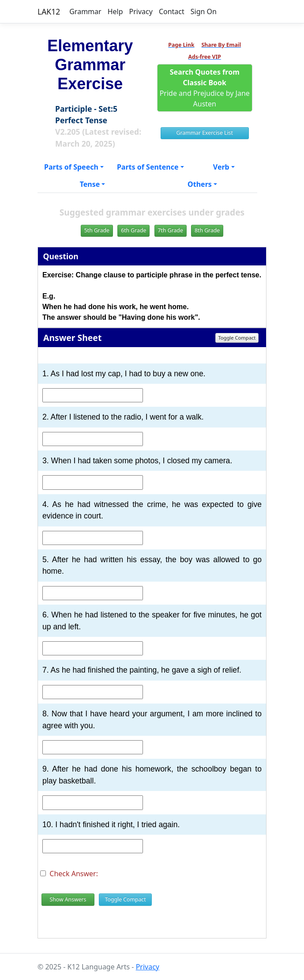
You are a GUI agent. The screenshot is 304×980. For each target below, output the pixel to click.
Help (115, 11)
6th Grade (133, 230)
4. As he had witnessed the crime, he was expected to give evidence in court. (152, 510)
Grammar (85, 11)
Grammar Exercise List (205, 133)
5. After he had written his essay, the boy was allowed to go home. (152, 565)
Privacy (141, 11)
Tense (90, 184)
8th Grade (207, 230)
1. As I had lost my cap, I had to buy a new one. (124, 374)
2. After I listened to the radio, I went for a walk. (123, 417)
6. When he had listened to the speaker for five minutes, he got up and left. (152, 621)
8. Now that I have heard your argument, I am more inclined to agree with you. (152, 719)
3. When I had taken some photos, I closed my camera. (137, 461)
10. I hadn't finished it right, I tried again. (111, 825)
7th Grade (171, 230)
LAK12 (49, 11)
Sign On (204, 11)
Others (200, 184)
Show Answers (68, 899)
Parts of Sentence (148, 167)
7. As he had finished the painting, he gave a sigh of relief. (142, 670)
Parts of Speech (71, 167)
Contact (172, 11)
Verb (221, 167)
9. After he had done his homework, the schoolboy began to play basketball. (152, 775)
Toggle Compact (237, 338)
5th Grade (97, 230)
